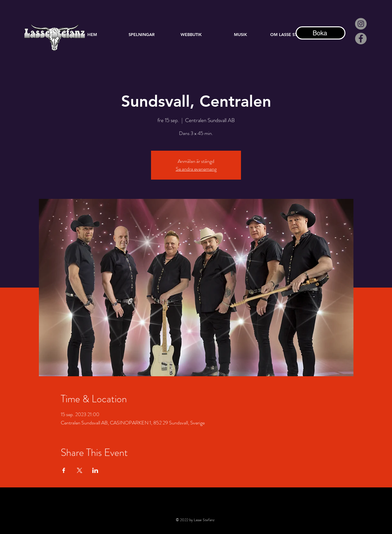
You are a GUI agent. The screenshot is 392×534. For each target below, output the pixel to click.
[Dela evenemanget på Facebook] (64, 470)
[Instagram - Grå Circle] (361, 24)
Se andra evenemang (196, 169)
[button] (241, 34)
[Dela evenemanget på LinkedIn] (95, 470)
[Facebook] (361, 39)
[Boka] (321, 33)
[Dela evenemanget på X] (80, 470)
